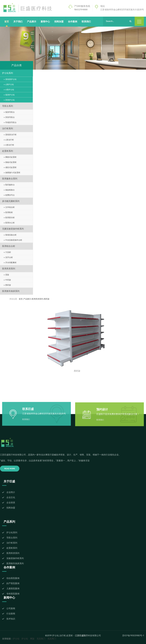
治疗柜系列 (8, 129)
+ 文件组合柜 (9, 207)
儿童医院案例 (13, 589)
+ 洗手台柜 (8, 257)
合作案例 (73, 22)
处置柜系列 (8, 151)
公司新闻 (11, 608)
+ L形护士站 (9, 84)
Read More (10, 469)
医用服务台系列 (10, 179)
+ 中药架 (7, 280)
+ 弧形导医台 (9, 112)
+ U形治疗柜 (9, 145)
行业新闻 (11, 614)
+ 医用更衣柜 (9, 218)
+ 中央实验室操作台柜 (13, 240)
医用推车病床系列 (11, 291)
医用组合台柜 (9, 246)
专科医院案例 (13, 594)
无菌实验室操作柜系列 (13, 229)
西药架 (47, 299)
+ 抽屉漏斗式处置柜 (12, 173)
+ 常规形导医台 (10, 122)
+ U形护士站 (9, 90)
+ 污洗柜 (7, 252)
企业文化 (11, 497)
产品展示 (32, 22)
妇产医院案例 (13, 583)
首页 (7, 22)
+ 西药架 (7, 285)
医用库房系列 (9, 269)
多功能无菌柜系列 (11, 201)
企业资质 (11, 503)
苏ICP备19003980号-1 (133, 636)
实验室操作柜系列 (15, 558)
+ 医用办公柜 (9, 223)
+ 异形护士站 (9, 100)
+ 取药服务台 (9, 185)
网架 (32, 639)
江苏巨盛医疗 (81, 635)
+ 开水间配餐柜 (10, 263)
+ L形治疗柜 (9, 140)
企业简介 (11, 492)
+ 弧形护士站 (9, 95)
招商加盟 (59, 22)
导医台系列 (8, 106)
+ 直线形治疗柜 (10, 135)
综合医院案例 (13, 578)
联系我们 (86, 22)
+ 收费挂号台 (9, 195)
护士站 (16, 639)
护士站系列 (8, 73)
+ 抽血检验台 (9, 190)
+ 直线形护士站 (10, 79)
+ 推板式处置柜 (10, 162)
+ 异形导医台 (9, 117)
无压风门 (41, 639)
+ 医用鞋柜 (8, 212)
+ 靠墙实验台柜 (10, 235)
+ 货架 (6, 275)
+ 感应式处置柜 (10, 167)
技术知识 (11, 619)
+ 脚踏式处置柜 (10, 157)
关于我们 (18, 22)
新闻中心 (45, 22)
